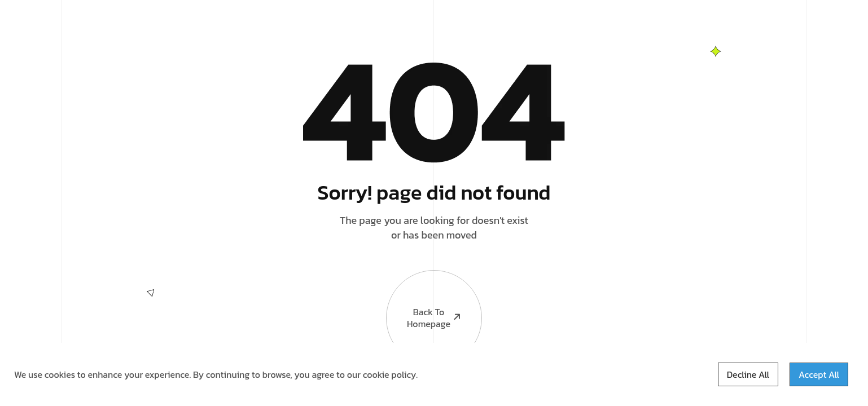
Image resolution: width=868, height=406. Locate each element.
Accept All (819, 374)
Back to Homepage (424, 300)
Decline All (748, 374)
